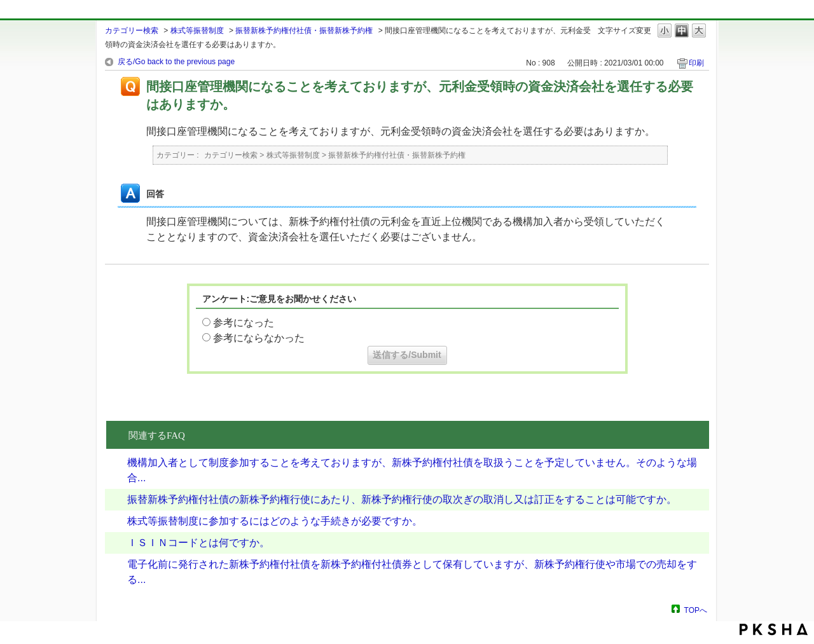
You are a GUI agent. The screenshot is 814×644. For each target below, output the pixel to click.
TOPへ (696, 610)
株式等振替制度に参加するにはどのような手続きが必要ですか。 (275, 521)
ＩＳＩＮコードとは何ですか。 (198, 543)
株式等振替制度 (197, 31)
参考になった (244, 323)
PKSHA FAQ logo (774, 629)
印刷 (696, 63)
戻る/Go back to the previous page (176, 62)
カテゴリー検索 (132, 31)
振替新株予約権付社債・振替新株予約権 (304, 31)
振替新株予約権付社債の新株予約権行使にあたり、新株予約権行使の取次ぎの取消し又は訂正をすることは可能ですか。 (402, 499)
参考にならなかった (259, 338)
